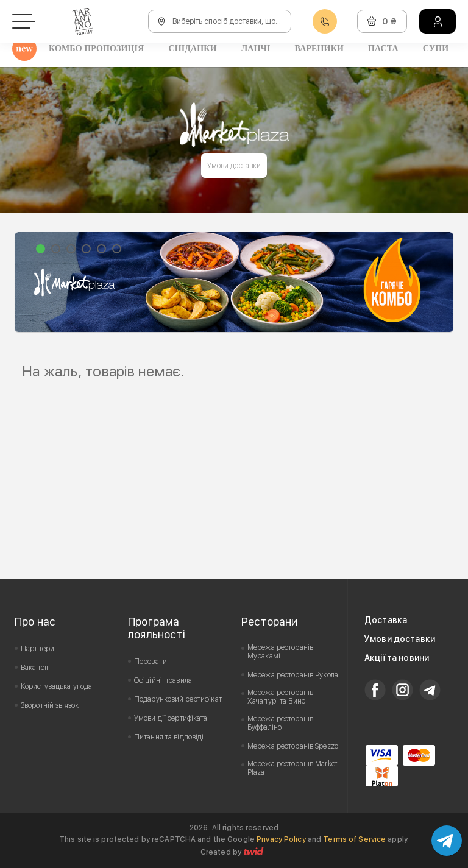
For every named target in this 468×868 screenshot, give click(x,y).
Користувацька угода (56, 686)
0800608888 (325, 22)
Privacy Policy (281, 839)
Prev (30, 282)
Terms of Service (354, 839)
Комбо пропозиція (96, 48)
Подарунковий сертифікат (178, 699)
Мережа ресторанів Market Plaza (292, 768)
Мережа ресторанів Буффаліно (280, 723)
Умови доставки (234, 166)
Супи (436, 48)
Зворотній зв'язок (50, 705)
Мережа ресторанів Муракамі (280, 652)
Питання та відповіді (169, 737)
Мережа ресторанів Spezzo (293, 746)
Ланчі (256, 48)
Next (438, 282)
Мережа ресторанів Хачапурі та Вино (280, 697)
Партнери (37, 649)
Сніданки (192, 48)
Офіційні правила (163, 680)
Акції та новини (397, 658)
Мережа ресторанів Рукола (293, 675)
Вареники (319, 48)
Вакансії (34, 668)
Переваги (151, 662)
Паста (383, 48)
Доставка (386, 620)
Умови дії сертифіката (171, 718)
